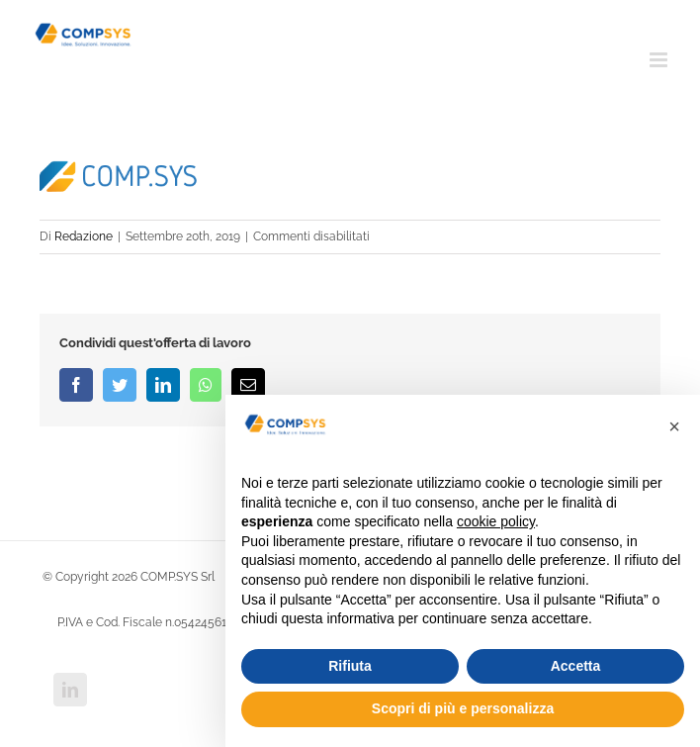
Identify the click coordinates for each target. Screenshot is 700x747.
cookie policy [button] (496, 521)
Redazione (84, 236)
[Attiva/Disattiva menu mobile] (660, 60)
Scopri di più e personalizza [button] (463, 708)
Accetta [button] (576, 666)
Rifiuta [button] (350, 666)
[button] (674, 426)
